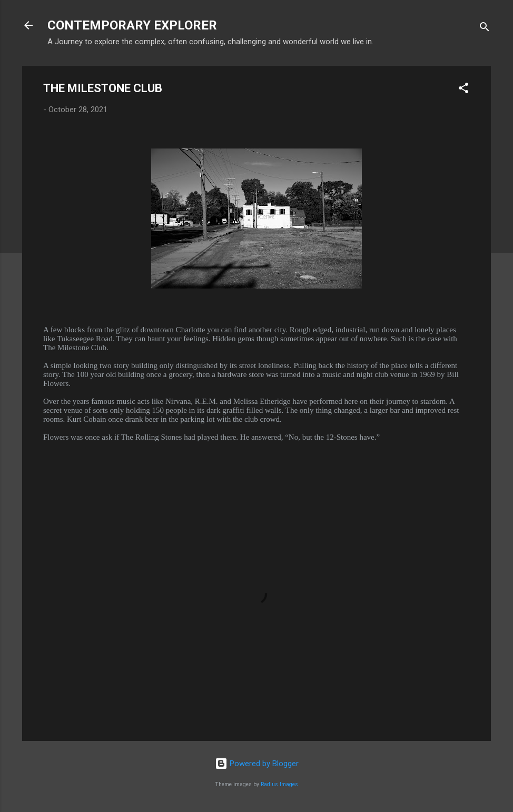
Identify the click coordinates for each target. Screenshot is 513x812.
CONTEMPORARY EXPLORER (132, 25)
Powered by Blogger (257, 764)
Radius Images (279, 784)
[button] (463, 90)
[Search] (485, 29)
